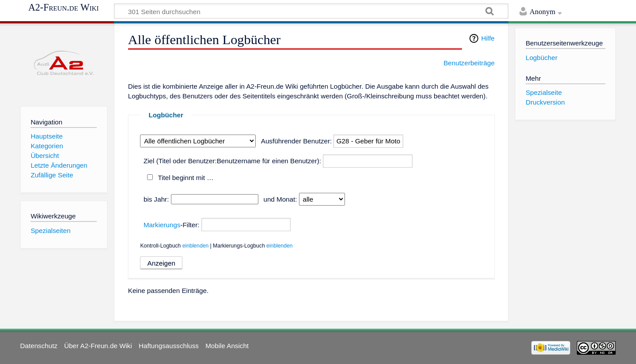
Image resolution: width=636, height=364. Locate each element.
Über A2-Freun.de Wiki (98, 346)
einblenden (196, 246)
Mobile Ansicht (227, 346)
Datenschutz (39, 346)
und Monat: (280, 199)
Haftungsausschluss (169, 346)
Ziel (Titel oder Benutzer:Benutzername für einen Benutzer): (232, 161)
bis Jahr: (156, 199)
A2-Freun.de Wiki (64, 8)
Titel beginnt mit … (185, 178)
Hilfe (488, 38)
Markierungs (162, 225)
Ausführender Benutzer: (296, 141)
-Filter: (172, 225)
